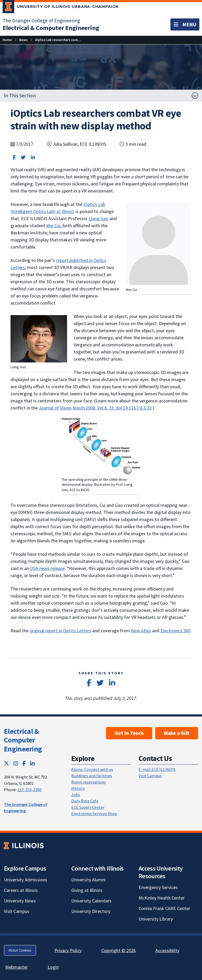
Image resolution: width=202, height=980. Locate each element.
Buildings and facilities (92, 776)
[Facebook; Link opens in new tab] (24, 763)
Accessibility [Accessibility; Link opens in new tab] (167, 950)
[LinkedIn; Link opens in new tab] (32, 763)
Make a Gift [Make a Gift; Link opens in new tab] (177, 733)
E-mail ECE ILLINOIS (157, 769)
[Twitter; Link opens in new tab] (7, 763)
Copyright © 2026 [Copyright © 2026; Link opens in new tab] (118, 950)
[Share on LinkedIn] (33, 157)
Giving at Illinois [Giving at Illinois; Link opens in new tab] (87, 890)
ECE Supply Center (88, 807)
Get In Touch (129, 733)
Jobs (76, 795)
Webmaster (17, 967)
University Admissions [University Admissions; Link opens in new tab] (26, 880)
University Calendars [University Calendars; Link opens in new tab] (91, 901)
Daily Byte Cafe (85, 801)
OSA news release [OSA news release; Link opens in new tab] (47, 568)
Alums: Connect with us (92, 769)
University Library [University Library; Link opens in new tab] (156, 919)
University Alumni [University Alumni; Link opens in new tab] (88, 880)
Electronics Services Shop (94, 814)
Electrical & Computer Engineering (23, 740)
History (78, 788)
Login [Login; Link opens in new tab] (53, 967)
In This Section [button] (20, 95)
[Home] (7, 40)
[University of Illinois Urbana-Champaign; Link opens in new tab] (61, 8)
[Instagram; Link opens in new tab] (16, 763)
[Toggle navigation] (185, 24)
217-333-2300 (29, 790)
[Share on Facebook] (14, 157)
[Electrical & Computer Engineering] (51, 28)
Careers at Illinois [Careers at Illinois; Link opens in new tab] (21, 890)
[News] (23, 40)
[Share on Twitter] (23, 157)
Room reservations (89, 782)
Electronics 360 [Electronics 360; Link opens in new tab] (175, 631)
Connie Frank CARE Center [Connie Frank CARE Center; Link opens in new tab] (164, 908)
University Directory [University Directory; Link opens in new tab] (91, 911)
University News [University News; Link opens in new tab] (20, 901)
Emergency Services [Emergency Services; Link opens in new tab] (158, 887)
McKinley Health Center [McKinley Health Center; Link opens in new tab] (162, 898)
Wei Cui (53, 226)
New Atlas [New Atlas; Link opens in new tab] (141, 631)
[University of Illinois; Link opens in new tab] (24, 845)
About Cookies (20, 950)
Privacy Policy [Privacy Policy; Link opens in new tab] (68, 950)
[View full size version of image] (39, 338)
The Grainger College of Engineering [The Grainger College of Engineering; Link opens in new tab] (41, 21)
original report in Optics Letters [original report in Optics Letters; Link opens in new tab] (60, 631)
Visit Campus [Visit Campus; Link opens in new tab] (17, 911)
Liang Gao (99, 218)
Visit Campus (150, 776)
